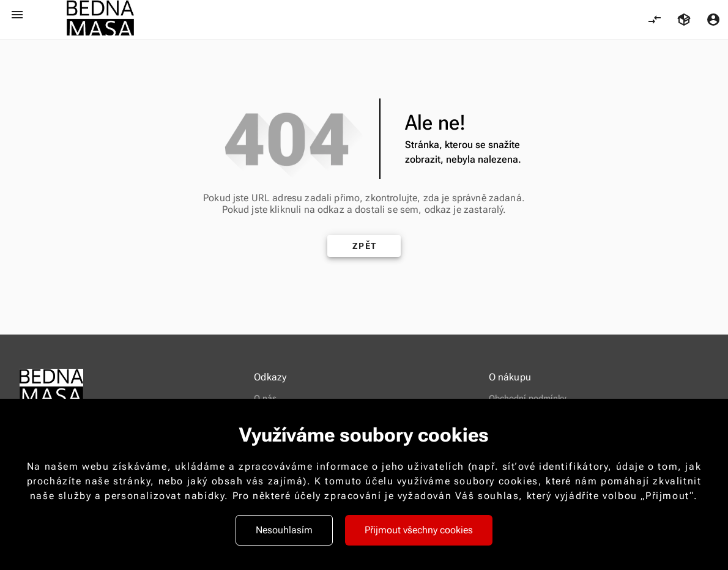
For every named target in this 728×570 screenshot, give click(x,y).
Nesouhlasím (284, 530)
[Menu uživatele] (713, 20)
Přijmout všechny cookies (419, 530)
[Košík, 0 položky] (684, 20)
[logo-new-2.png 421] (100, 20)
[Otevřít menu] (17, 15)
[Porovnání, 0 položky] (655, 20)
